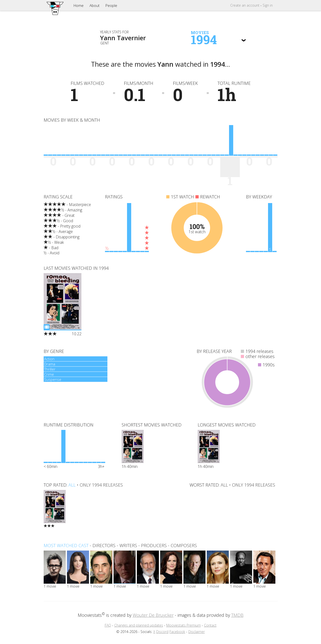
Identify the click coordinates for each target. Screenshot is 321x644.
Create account (245, 5)
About (95, 5)
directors (104, 545)
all (72, 485)
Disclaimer (197, 632)
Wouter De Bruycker (153, 615)
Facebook (177, 632)
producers (154, 545)
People (111, 5)
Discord (162, 632)
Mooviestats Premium (184, 625)
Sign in (268, 5)
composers (184, 545)
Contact (210, 625)
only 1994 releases (101, 485)
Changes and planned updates (139, 625)
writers (128, 545)
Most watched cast (66, 545)
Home (79, 5)
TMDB (237, 615)
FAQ (108, 625)
